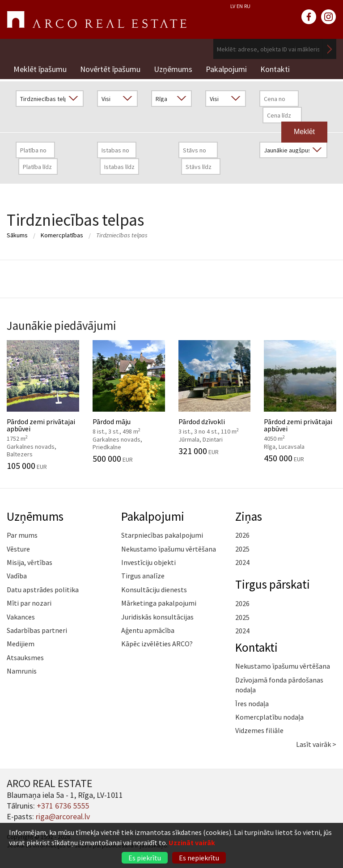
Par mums (22, 535)
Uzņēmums (173, 69)
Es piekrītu (145, 858)
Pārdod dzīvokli (215, 398)
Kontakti (275, 69)
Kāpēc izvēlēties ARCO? (157, 644)
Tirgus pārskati (273, 584)
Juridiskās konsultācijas (157, 617)
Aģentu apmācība (148, 630)
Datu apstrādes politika (43, 590)
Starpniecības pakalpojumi (162, 535)
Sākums (17, 235)
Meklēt (330, 49)
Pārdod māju (129, 402)
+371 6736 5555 (63, 806)
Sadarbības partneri (37, 630)
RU (247, 6)
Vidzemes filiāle (259, 730)
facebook (309, 17)
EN (240, 6)
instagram (329, 17)
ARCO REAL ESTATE (97, 20)
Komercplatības (62, 235)
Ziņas (249, 516)
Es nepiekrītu (199, 858)
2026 (242, 535)
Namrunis (22, 671)
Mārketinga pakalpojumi (159, 603)
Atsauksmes (25, 657)
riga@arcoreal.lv (63, 816)
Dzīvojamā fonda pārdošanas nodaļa (279, 685)
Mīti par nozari (29, 603)
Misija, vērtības (30, 562)
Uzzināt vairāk (192, 843)
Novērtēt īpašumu (110, 69)
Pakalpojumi (226, 69)
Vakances (21, 617)
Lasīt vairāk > (316, 744)
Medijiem (21, 644)
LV (233, 6)
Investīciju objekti (148, 562)
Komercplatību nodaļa (269, 717)
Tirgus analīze (143, 576)
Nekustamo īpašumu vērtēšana (169, 549)
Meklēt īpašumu (40, 69)
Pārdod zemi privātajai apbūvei (43, 405)
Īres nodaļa (252, 704)
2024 (242, 562)
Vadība (17, 576)
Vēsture (18, 549)
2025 (242, 549)
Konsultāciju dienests (154, 590)
